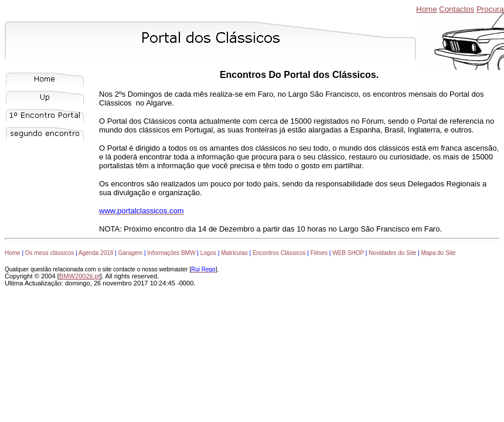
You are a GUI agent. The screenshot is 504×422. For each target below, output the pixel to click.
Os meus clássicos (50, 253)
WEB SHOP (348, 253)
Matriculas (234, 253)
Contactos (457, 9)
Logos (208, 253)
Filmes (319, 253)
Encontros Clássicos (279, 253)
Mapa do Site (438, 253)
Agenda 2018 (96, 253)
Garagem (130, 253)
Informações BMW (171, 253)
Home (427, 9)
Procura (490, 9)
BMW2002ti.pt (80, 276)
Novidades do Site (392, 253)
